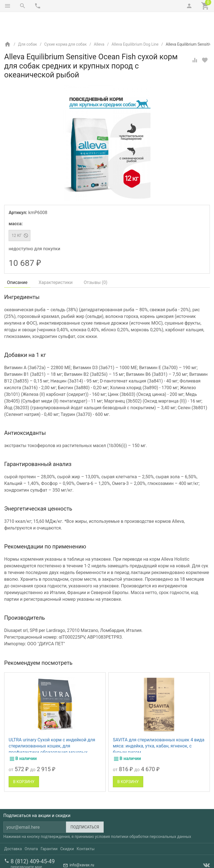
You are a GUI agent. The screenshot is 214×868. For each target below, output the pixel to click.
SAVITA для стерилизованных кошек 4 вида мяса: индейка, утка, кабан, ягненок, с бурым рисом (159, 723)
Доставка (13, 825)
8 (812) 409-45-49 (33, 838)
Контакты (86, 825)
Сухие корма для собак (65, 21)
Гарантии (49, 825)
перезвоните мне (26, 844)
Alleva (99, 21)
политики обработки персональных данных (151, 813)
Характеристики (56, 259)
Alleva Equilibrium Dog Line (135, 21)
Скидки (67, 825)
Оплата (31, 825)
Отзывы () (96, 259)
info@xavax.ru (82, 842)
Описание (17, 259)
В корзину (24, 758)
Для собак (28, 21)
